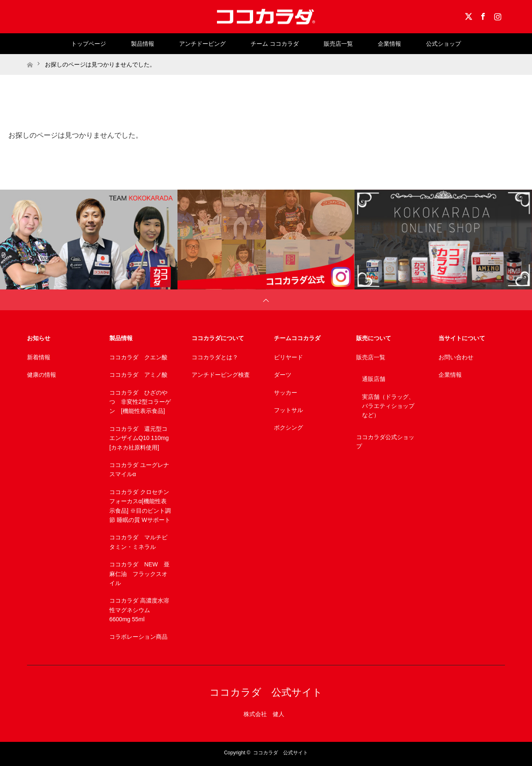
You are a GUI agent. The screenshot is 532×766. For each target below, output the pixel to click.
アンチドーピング (202, 44)
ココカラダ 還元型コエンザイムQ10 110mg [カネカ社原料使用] (139, 438)
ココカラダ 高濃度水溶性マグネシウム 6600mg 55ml (139, 610)
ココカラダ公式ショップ (385, 442)
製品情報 (143, 44)
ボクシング (288, 427)
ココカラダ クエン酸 (138, 357)
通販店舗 (374, 379)
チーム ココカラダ (275, 44)
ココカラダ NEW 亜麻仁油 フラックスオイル (139, 574)
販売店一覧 (338, 44)
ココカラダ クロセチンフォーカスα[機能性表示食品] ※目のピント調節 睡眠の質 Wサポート (140, 506)
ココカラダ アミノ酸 (138, 375)
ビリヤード (288, 357)
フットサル (288, 410)
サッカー (286, 393)
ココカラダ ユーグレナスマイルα (139, 469)
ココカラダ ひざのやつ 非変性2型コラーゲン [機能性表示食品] (140, 402)
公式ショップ (443, 44)
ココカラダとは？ (215, 357)
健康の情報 (42, 375)
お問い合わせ (456, 357)
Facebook (482, 15)
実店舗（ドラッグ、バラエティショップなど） (388, 406)
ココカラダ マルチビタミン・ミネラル (138, 542)
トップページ (89, 44)
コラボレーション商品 (138, 637)
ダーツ (283, 375)
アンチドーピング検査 (221, 375)
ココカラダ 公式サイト (266, 692)
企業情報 (389, 44)
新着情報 (39, 357)
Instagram (497, 15)
